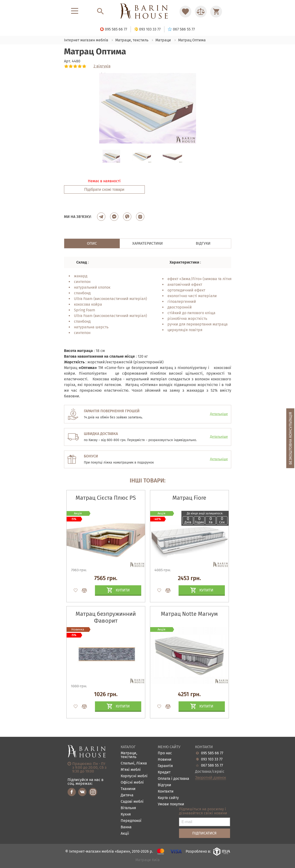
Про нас (165, 753)
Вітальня (128, 808)
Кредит (164, 772)
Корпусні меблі (134, 776)
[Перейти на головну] (147, 11)
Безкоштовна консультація (290, 438)
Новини (165, 760)
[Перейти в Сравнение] (201, 12)
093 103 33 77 (212, 759)
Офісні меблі (132, 783)
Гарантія (165, 766)
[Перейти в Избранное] (185, 12)
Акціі (125, 834)
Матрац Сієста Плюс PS (106, 498)
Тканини (128, 789)
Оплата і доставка (173, 779)
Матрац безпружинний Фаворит (106, 617)
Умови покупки (171, 804)
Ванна (126, 827)
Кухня (126, 814)
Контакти (166, 792)
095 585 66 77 (212, 753)
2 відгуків (102, 66)
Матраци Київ (147, 860)
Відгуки (165, 785)
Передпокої (131, 821)
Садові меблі (132, 802)
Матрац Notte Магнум (189, 614)
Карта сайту (168, 798)
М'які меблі (131, 770)
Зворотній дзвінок (211, 778)
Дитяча (127, 795)
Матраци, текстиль (129, 755)
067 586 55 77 (212, 765)
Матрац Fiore (189, 498)
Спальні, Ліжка (134, 763)
